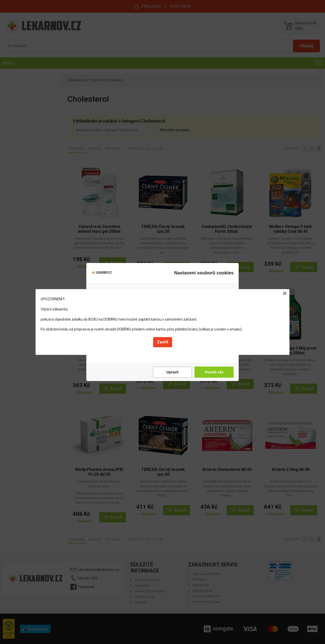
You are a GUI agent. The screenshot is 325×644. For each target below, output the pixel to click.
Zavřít (163, 342)
